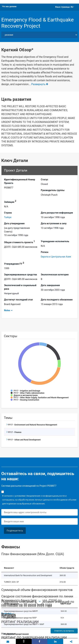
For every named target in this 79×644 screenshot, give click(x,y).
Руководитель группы (53, 190)
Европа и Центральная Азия (56, 257)
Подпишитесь (15, 530)
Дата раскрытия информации (57, 213)
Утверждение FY (14, 263)
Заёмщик (10, 201)
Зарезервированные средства (20, 275)
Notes (7, 310)
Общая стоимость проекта (19, 242)
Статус (44, 180)
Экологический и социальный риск (20, 287)
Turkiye (8, 217)
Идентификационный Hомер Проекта (20, 181)
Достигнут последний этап (18, 300)
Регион (45, 252)
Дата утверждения (14, 223)
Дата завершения (50, 285)
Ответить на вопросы (64, 631)
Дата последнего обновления (57, 300)
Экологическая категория (55, 275)
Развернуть (40, 84)
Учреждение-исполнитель (55, 241)
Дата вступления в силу (54, 223)
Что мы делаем (9, 7)
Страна (8, 213)
